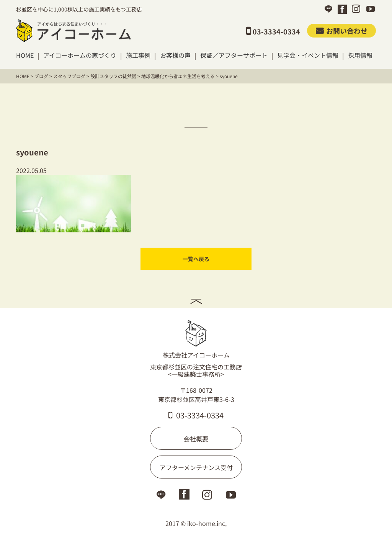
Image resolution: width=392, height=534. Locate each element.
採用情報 (360, 55)
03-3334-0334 (196, 415)
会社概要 (196, 439)
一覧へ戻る (196, 259)
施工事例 (138, 55)
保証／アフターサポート (234, 55)
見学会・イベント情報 (308, 55)
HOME (25, 55)
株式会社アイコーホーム (196, 340)
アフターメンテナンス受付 (196, 467)
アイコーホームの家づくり (80, 55)
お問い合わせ (342, 31)
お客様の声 (175, 55)
